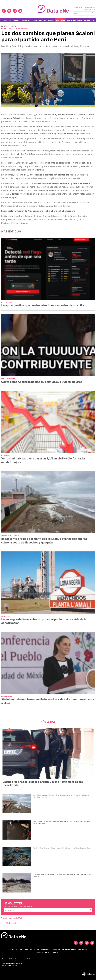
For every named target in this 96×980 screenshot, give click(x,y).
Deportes (61, 20)
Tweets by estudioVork (12, 918)
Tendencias (89, 20)
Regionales (49, 20)
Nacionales (37, 20)
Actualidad (14, 20)
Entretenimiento (74, 20)
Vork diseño (12, 923)
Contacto (55, 953)
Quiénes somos (43, 953)
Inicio (5, 20)
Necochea (26, 20)
